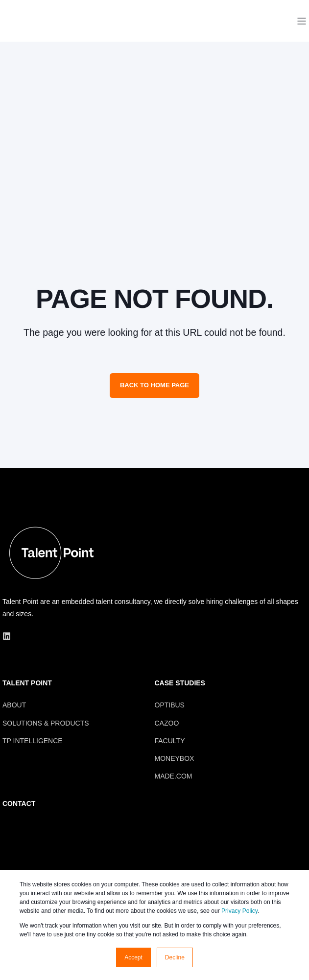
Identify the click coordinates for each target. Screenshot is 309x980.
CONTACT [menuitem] (19, 804)
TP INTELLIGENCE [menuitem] (33, 741)
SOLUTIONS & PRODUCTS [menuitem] (46, 723)
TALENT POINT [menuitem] (27, 683)
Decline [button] (175, 957)
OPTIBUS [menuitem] (170, 705)
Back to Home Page (154, 385)
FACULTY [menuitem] (170, 741)
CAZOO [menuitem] (167, 723)
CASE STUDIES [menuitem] (180, 683)
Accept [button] (133, 957)
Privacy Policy (239, 911)
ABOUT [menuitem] (14, 705)
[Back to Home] (39, 39)
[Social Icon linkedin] (7, 636)
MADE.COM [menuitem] (174, 776)
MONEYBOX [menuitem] (175, 758)
